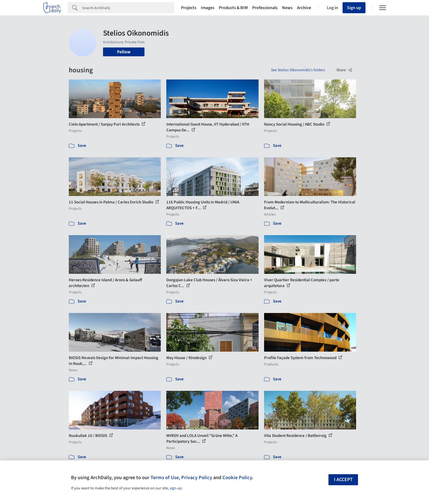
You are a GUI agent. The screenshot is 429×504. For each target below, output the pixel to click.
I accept (343, 480)
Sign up (354, 8)
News (287, 8)
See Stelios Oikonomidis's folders (298, 70)
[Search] (128, 8)
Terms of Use (165, 478)
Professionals (265, 8)
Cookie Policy (237, 478)
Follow (124, 52)
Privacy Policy (197, 478)
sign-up (176, 488)
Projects (189, 8)
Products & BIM (233, 8)
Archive (304, 8)
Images (208, 8)
